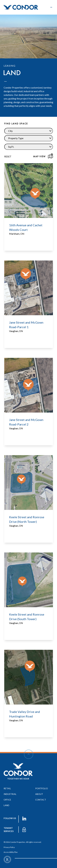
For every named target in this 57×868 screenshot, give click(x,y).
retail (7, 788)
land (6, 805)
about (39, 794)
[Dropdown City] (29, 131)
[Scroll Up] (29, 754)
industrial (10, 794)
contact (41, 800)
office (7, 800)
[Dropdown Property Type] (29, 138)
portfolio (42, 788)
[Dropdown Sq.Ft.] (29, 147)
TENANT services (9, 830)
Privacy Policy (9, 847)
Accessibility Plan (11, 852)
